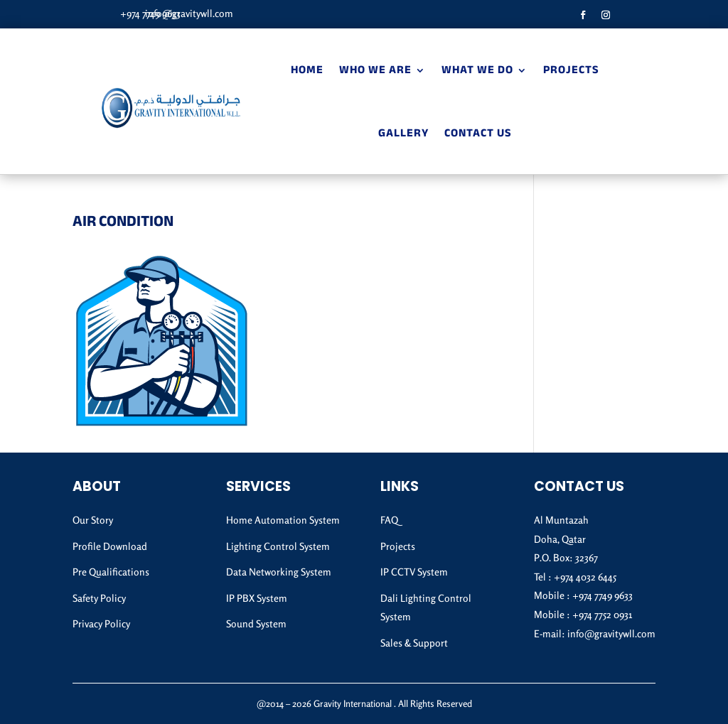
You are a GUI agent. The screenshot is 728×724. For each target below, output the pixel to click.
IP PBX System (257, 598)
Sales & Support (414, 643)
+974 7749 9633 (603, 595)
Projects (571, 71)
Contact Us (478, 135)
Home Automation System (283, 520)
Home (307, 71)
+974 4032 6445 (585, 577)
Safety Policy (99, 598)
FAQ (389, 520)
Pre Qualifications (111, 572)
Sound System (256, 623)
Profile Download (110, 546)
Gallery (403, 135)
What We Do (477, 71)
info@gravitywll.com (189, 13)
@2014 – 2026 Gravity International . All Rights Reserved (364, 703)
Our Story (93, 520)
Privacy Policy (101, 623)
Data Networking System (279, 572)
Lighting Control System (278, 546)
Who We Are (375, 71)
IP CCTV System (414, 572)
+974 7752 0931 (602, 614)
